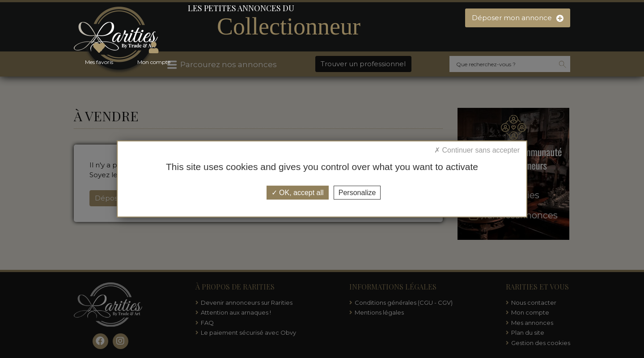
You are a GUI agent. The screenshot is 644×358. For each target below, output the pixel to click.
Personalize (357, 193)
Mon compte (154, 52)
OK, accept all (298, 193)
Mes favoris (99, 52)
